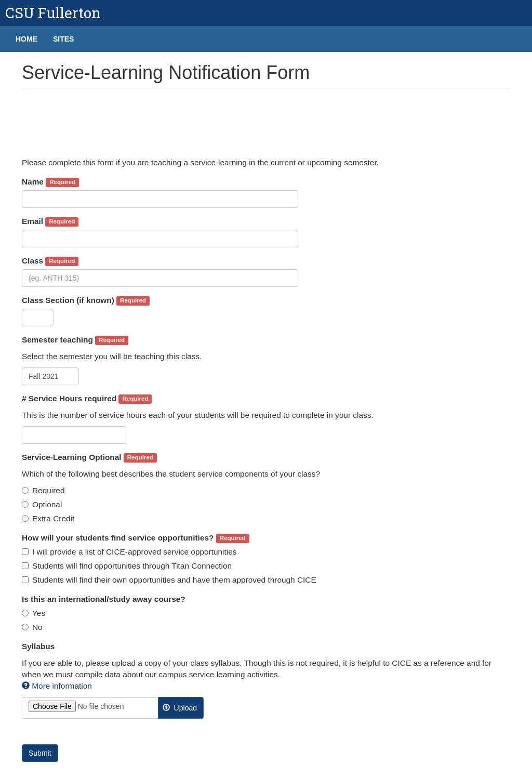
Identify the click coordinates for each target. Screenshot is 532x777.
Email (50, 222)
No (32, 627)
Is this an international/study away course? (104, 599)
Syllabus (38, 646)
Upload (180, 708)
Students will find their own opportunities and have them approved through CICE (169, 580)
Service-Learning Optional (89, 458)
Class (50, 261)
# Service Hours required (87, 399)
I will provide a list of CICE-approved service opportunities (129, 552)
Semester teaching (75, 340)
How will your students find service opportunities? (136, 538)
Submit (40, 753)
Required (43, 490)
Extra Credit (48, 518)
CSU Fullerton (53, 13)
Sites (63, 39)
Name (50, 182)
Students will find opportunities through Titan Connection (127, 566)
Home (26, 39)
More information (57, 686)
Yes (34, 613)
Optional (42, 504)
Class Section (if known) (86, 301)
